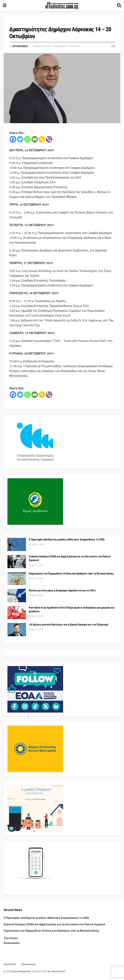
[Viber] (49, 139)
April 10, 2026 (36, 544)
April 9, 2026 (36, 565)
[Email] (35, 139)
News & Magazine (21, 971)
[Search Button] (119, 6)
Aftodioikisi (20, 46)
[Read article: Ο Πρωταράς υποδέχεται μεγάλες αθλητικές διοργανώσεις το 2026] (17, 545)
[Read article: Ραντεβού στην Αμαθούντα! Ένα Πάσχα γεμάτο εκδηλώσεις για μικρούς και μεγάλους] (17, 613)
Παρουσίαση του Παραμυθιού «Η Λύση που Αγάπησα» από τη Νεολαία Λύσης (71, 574)
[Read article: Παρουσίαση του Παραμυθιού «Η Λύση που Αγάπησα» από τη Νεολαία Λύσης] (17, 579)
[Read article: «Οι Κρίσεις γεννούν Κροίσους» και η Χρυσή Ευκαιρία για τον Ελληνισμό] (17, 630)
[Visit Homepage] (62, 6)
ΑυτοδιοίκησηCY (57, 971)
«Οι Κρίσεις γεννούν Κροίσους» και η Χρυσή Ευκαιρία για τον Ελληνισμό (69, 625)
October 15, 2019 (42, 46)
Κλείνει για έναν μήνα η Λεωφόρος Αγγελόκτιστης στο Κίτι (62, 590)
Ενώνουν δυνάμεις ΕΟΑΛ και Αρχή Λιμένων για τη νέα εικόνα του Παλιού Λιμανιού (54, 924)
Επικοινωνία (12, 943)
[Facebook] (13, 139)
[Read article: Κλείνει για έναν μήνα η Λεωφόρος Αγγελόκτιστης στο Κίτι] (17, 596)
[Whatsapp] (27, 139)
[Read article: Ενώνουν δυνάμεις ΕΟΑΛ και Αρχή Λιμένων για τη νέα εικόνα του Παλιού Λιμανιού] (17, 561)
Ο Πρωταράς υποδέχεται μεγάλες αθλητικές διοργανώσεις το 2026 (67, 540)
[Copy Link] (42, 139)
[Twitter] (20, 139)
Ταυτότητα (11, 938)
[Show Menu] (5, 6)
